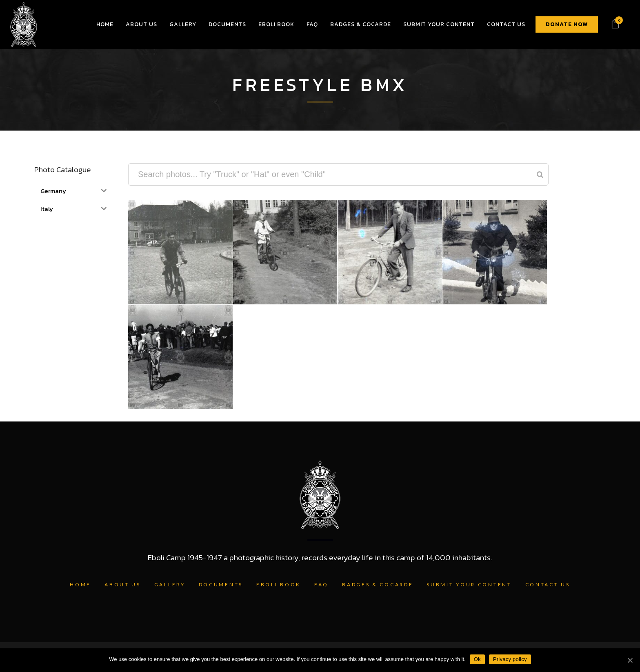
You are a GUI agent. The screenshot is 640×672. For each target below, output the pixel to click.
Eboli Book (279, 584)
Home (80, 584)
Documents (221, 584)
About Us (123, 584)
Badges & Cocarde (378, 584)
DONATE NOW (567, 24)
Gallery (170, 584)
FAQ (321, 584)
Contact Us (548, 584)
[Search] (540, 174)
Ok (477, 659)
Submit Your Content (469, 584)
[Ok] (630, 660)
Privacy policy (510, 659)
